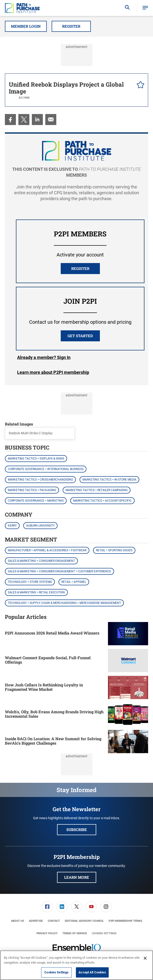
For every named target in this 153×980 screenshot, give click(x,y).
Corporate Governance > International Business (46, 469)
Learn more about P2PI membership (53, 372)
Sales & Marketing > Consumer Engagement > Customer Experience (59, 571)
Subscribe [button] (77, 830)
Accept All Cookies (92, 972)
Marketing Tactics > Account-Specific (102, 501)
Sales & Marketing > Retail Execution (36, 592)
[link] (10, 120)
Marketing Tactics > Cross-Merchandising (40, 480)
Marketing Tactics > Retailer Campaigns (97, 490)
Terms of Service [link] (75, 933)
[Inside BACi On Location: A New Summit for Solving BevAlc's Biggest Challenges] (128, 742)
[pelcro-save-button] (139, 85)
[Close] (145, 958)
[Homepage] (22, 8)
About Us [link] (18, 921)
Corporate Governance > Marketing (36, 501)
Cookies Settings (104, 933)
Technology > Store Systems (30, 582)
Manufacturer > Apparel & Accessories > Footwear (47, 550)
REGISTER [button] (80, 268)
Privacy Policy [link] (47, 933)
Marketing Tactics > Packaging (32, 490)
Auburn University (40, 526)
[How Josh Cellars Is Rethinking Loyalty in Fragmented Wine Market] (128, 687)
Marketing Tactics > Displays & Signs (36, 459)
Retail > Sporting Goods (114, 550)
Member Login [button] (26, 26)
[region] (76, 965)
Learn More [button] (77, 877)
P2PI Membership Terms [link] (125, 921)
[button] (145, 8)
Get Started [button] (80, 336)
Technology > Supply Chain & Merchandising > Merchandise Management (64, 603)
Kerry (12, 526)
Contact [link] (54, 921)
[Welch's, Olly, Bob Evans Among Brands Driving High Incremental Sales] (128, 714)
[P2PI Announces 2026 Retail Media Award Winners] (128, 634)
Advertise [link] (36, 921)
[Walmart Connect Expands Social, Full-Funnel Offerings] (128, 661)
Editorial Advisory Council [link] (84, 921)
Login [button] (44, 357)
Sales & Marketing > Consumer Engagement (41, 561)
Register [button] (71, 26)
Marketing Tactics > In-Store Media (109, 480)
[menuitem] (10, 120)
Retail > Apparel (74, 582)
